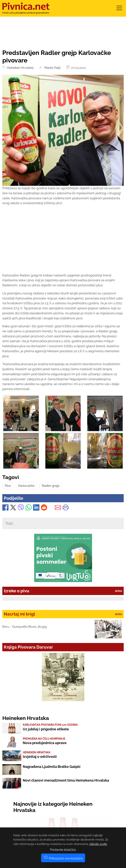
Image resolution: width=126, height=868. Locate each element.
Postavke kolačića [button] (63, 850)
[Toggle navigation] (119, 9)
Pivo (8, 486)
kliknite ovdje (98, 844)
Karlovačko (26, 486)
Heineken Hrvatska (19, 68)
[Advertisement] (63, 243)
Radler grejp (51, 486)
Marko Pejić (52, 68)
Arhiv (119, 591)
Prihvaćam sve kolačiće (63, 858)
